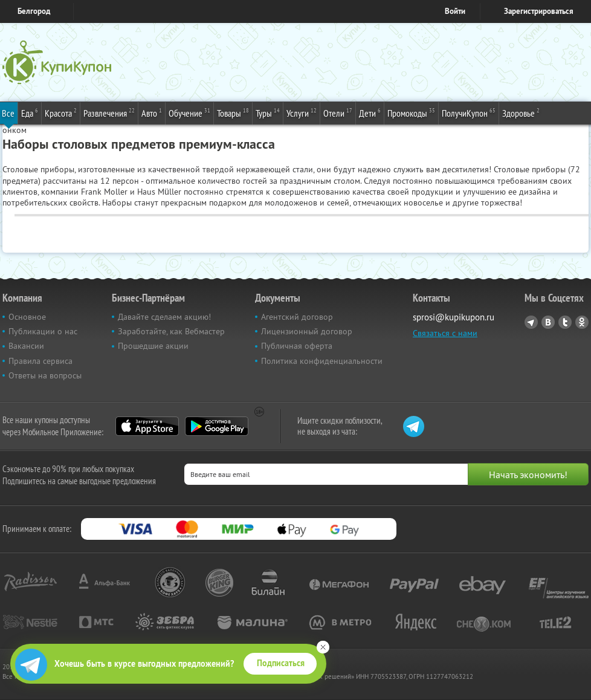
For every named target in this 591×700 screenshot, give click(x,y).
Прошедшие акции (153, 346)
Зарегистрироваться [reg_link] (539, 11)
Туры (268, 112)
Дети (370, 112)
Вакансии (26, 346)
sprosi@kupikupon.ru (454, 317)
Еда (30, 112)
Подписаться (281, 663)
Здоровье (521, 112)
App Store (147, 426)
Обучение (189, 112)
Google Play (217, 426)
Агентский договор (297, 317)
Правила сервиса (40, 361)
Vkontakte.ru (548, 322)
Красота (61, 112)
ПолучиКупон (469, 112)
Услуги (302, 112)
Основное (27, 317)
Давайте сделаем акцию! (164, 317)
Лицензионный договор (307, 331)
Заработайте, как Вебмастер (171, 331)
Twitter (565, 322)
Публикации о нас (43, 331)
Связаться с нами (445, 333)
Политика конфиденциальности (322, 361)
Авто (152, 112)
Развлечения (109, 112)
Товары (233, 112)
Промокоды (411, 112)
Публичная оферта (297, 346)
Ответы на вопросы (45, 375)
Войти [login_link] (455, 11)
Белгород (34, 11)
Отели (338, 112)
